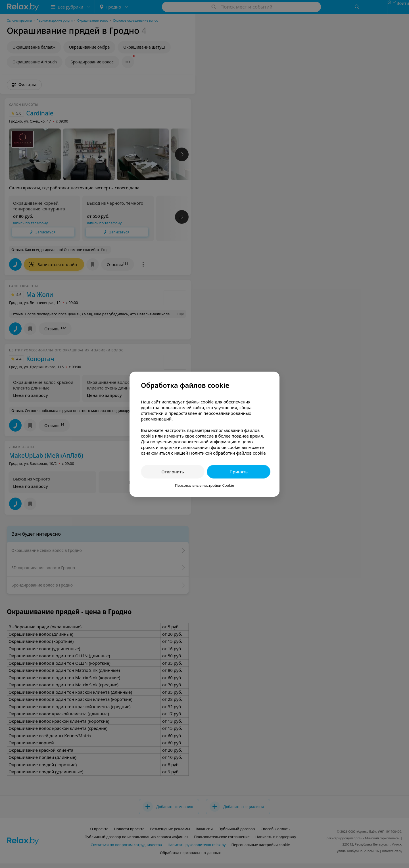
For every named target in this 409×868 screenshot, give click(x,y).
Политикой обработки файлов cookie (228, 453)
